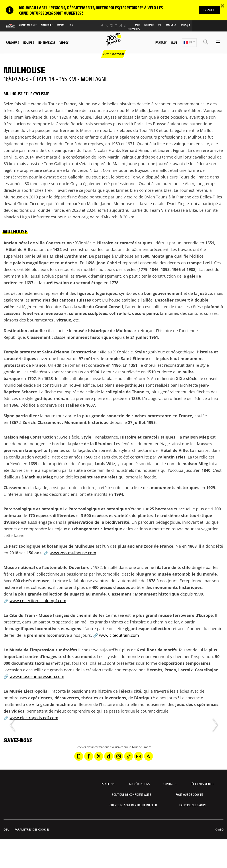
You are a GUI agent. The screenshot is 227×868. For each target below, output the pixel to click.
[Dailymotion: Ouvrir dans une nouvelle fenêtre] (121, 26)
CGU (6, 830)
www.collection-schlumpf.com (38, 601)
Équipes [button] (29, 42)
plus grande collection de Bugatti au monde (62, 594)
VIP (160, 25)
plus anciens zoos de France (146, 546)
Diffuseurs (47, 25)
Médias (61, 25)
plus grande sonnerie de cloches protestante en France (137, 416)
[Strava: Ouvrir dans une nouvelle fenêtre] (149, 756)
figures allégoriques (97, 293)
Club (174, 42)
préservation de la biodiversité (98, 522)
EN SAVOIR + (210, 10)
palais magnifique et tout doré (43, 263)
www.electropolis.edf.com (34, 718)
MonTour (149, 25)
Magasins (171, 25)
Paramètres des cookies (32, 830)
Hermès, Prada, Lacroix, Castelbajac (182, 670)
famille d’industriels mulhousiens (128, 470)
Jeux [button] (71, 25)
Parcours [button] (12, 42)
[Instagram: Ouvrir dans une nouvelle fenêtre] (111, 26)
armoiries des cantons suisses (61, 300)
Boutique (185, 25)
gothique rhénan (51, 398)
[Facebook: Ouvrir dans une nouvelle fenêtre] (102, 26)
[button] (189, 43)
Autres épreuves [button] (28, 25)
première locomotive (48, 635)
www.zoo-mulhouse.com (73, 553)
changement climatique (98, 529)
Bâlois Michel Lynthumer (62, 256)
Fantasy (161, 42)
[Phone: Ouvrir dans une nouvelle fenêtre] (116, 26)
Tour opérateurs (134, 27)
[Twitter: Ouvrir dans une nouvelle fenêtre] (107, 26)
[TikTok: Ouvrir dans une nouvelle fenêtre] (125, 26)
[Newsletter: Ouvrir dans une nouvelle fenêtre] (139, 756)
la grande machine (54, 704)
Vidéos (64, 42)
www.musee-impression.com (37, 676)
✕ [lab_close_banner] (222, 6)
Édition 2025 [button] (47, 42)
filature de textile (173, 567)
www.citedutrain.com (119, 635)
